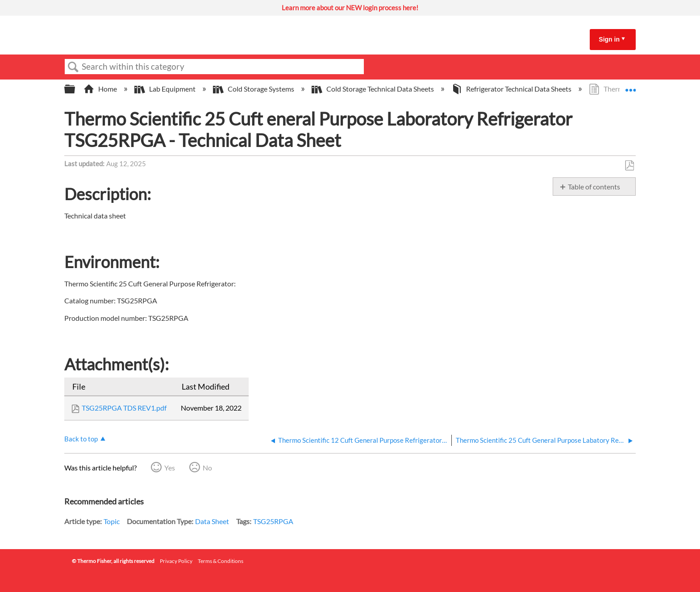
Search (73, 67)
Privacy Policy (176, 561)
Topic (112, 521)
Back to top (81, 439)
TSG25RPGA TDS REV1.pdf (124, 408)
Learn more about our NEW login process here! (350, 8)
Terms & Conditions (221, 561)
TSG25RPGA (273, 521)
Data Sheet (212, 521)
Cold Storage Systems (254, 89)
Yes (170, 468)
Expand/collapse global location (630, 86)
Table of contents (594, 187)
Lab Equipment (166, 89)
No (207, 468)
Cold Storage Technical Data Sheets (373, 89)
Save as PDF (629, 166)
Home (101, 89)
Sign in (609, 39)
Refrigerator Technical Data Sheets (512, 89)
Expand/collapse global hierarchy (75, 89)
